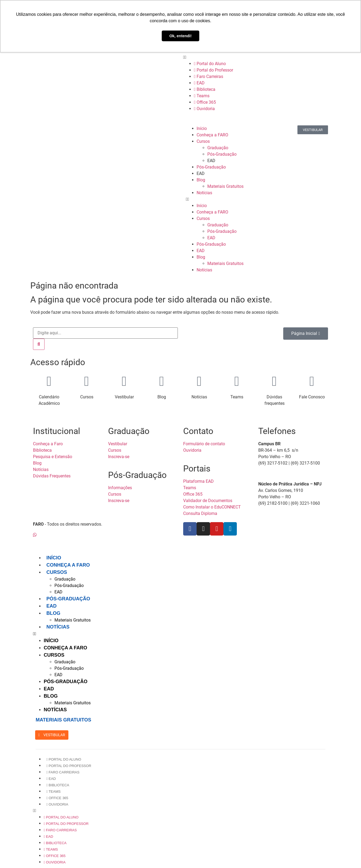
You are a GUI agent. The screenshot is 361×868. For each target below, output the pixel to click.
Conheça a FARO (212, 135)
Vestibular (124, 397)
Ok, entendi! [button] (180, 36)
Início (202, 128)
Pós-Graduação (222, 154)
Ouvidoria (204, 109)
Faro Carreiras (209, 76)
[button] (257, 57)
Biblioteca (205, 89)
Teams (202, 96)
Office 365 (205, 102)
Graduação (218, 148)
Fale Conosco (312, 397)
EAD (199, 83)
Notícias (204, 193)
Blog (201, 180)
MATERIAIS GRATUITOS (63, 720)
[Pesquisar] (39, 344)
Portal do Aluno (210, 64)
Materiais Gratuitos (225, 186)
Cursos (203, 141)
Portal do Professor (213, 70)
